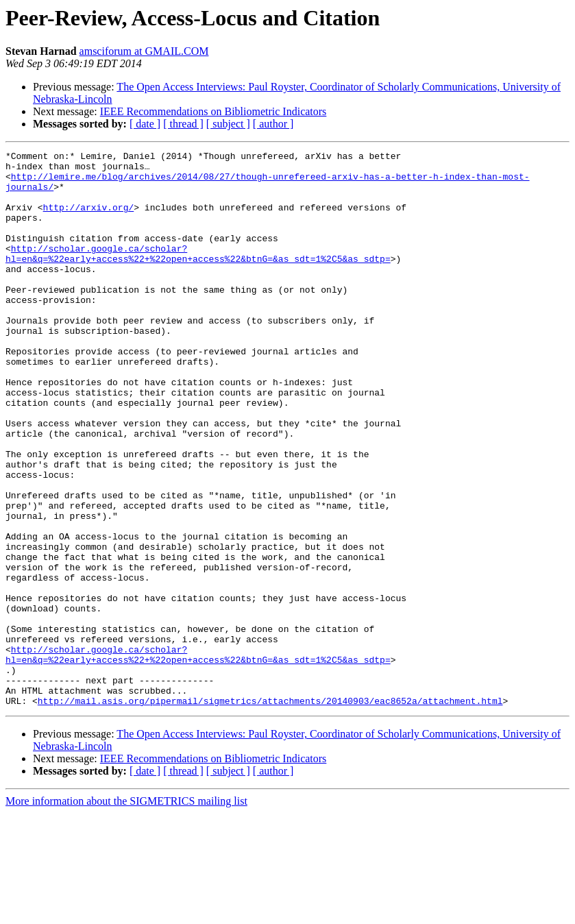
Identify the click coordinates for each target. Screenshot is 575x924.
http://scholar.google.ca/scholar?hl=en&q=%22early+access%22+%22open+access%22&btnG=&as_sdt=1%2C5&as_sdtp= (198, 275)
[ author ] (273, 124)
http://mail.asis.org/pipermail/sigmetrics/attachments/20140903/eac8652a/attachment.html (270, 812)
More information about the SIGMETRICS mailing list (126, 912)
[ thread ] (183, 124)
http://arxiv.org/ (89, 219)
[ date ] (145, 124)
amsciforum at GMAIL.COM (144, 51)
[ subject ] (228, 124)
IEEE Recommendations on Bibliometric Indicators (213, 111)
